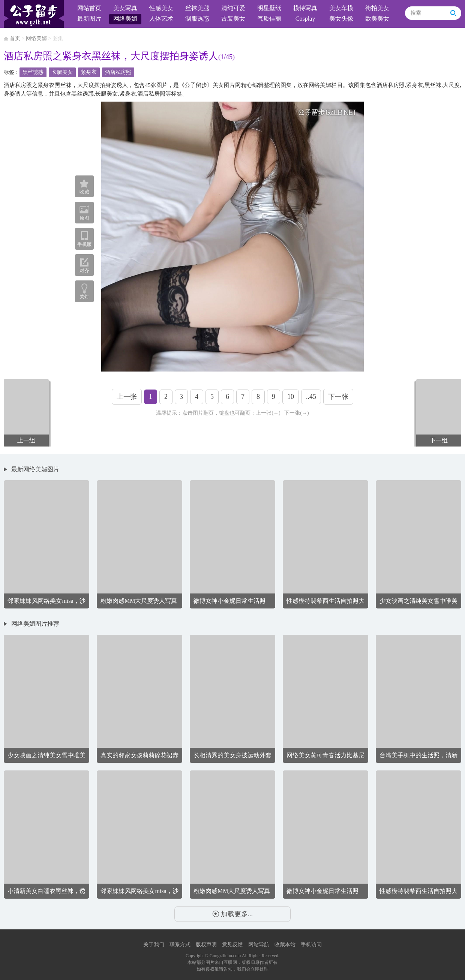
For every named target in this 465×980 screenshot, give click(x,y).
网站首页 (89, 8)
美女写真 (125, 8)
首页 (15, 38)
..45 (311, 397)
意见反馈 (232, 945)
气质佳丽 (269, 19)
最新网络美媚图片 (35, 469)
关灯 (84, 297)
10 (291, 397)
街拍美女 (377, 8)
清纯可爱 (233, 8)
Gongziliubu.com (225, 956)
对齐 (84, 265)
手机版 (84, 239)
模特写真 (305, 8)
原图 (84, 213)
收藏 (84, 187)
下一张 (338, 397)
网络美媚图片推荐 (35, 624)
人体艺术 (161, 19)
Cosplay (305, 19)
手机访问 (311, 945)
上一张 (127, 397)
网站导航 (259, 945)
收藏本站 (285, 945)
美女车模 (341, 8)
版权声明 (206, 945)
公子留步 (34, 14)
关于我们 (154, 945)
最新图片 (89, 19)
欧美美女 (377, 19)
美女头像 (341, 19)
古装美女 (233, 19)
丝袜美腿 (197, 8)
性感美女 (161, 8)
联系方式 (180, 945)
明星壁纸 (269, 8)
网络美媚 (125, 19)
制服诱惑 (197, 19)
